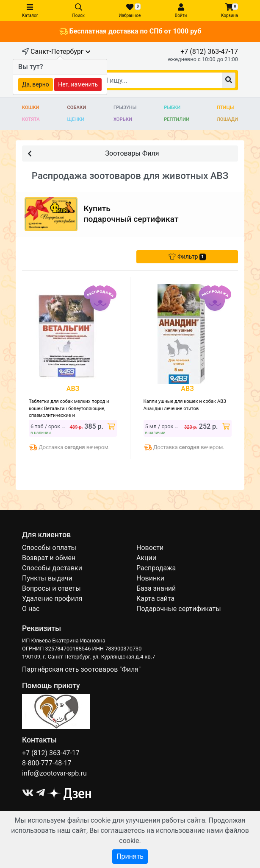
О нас (31, 609)
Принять (130, 856)
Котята (31, 119)
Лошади (227, 119)
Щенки (76, 119)
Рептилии (177, 119)
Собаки (77, 107)
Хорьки (123, 119)
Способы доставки (52, 568)
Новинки (150, 578)
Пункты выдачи (47, 578)
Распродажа (156, 568)
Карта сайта (155, 599)
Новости (150, 548)
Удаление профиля (52, 599)
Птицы (225, 107)
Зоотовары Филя (93, 153)
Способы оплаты (49, 548)
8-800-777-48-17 (47, 763)
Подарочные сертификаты (179, 609)
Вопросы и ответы (51, 588)
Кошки (31, 107)
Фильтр (187, 257)
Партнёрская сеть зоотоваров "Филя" (81, 669)
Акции (146, 558)
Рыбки (172, 107)
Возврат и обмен (49, 558)
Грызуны (125, 107)
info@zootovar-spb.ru (54, 773)
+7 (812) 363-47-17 (209, 52)
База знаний (156, 588)
